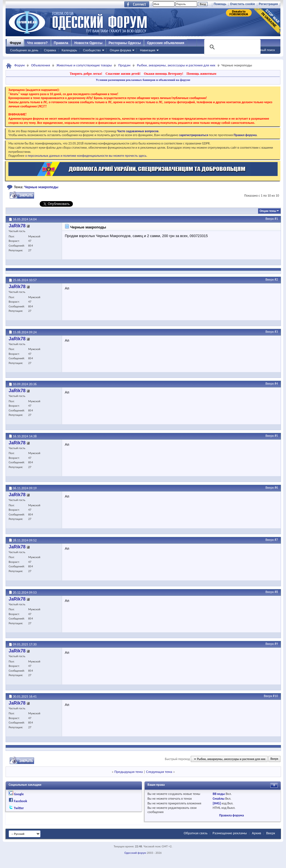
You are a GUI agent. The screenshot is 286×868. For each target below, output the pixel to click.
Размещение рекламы (230, 833)
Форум (15, 43)
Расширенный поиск (260, 50)
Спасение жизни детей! (123, 74)
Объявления (40, 65)
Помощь (220, 4)
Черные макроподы (41, 187)
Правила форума (232, 815)
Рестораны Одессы (125, 43)
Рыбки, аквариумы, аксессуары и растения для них (176, 65)
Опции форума (120, 50)
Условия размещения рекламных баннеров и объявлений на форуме (143, 80)
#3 (276, 332)
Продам (124, 65)
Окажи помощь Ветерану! (164, 74)
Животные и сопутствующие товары (84, 65)
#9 (276, 644)
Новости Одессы (88, 43)
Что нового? (37, 43)
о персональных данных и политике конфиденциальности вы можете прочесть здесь (86, 156)
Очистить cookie (242, 4)
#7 (276, 540)
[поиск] (232, 47)
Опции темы (268, 211)
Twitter (19, 808)
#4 (276, 384)
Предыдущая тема (128, 772)
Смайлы (218, 799)
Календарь (69, 50)
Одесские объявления (165, 43)
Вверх (270, 219)
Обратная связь (196, 833)
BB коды (219, 794)
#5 (276, 436)
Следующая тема (159, 772)
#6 (276, 488)
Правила (61, 43)
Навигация (147, 50)
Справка (50, 50)
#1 (276, 219)
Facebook (21, 801)
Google (19, 794)
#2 (276, 279)
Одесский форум (135, 853)
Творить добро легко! (86, 74)
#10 (275, 696)
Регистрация (268, 4)
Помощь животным (202, 74)
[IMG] (217, 803)
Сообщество (92, 50)
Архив (257, 833)
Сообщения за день (24, 50)
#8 (276, 592)
